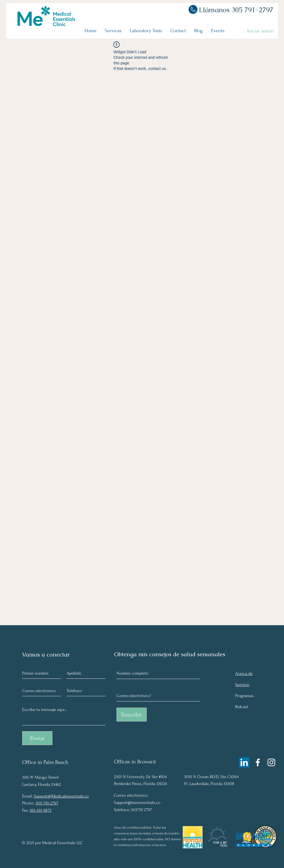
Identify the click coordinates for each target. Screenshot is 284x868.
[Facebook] (258, 762)
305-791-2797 (47, 803)
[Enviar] (37, 738)
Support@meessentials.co (137, 803)
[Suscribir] (132, 715)
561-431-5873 (40, 810)
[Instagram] (271, 762)
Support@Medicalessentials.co (61, 796)
